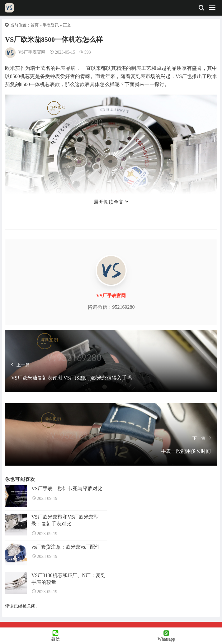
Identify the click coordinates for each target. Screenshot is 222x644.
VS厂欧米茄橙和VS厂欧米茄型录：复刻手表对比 (65, 520)
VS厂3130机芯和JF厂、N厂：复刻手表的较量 (68, 579)
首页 (35, 25)
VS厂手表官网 (32, 52)
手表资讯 (51, 25)
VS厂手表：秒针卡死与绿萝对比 (67, 489)
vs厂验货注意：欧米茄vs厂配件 (66, 547)
